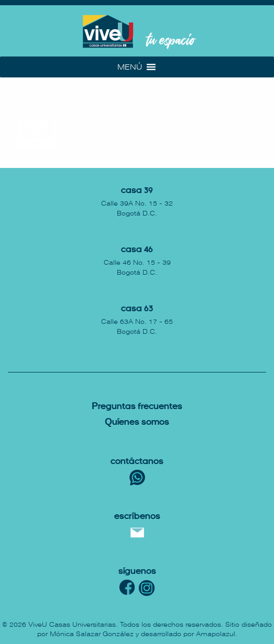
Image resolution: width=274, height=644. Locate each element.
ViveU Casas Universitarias (72, 625)
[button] (130, 67)
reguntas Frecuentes (137, 407)
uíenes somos (137, 422)
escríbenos (137, 517)
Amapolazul (216, 634)
